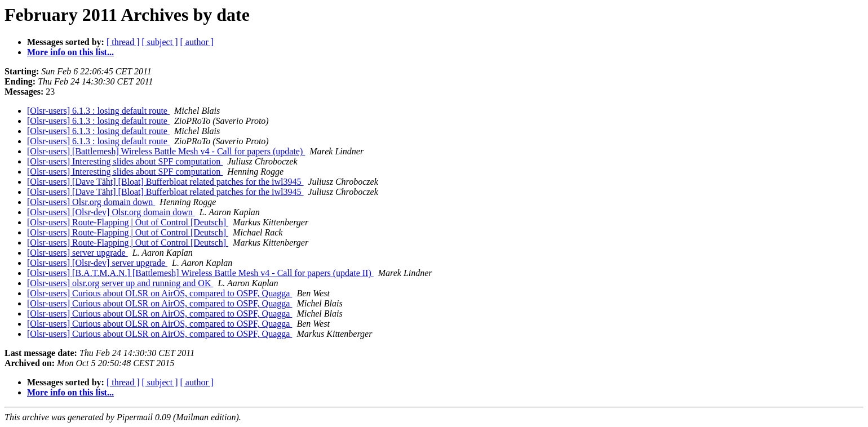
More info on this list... (70, 52)
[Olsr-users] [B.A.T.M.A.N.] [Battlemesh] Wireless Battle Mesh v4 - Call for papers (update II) (200, 273)
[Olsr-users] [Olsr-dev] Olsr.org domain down (111, 212)
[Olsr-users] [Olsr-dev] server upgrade (97, 263)
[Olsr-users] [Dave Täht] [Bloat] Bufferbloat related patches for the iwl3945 (165, 182)
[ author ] (197, 42)
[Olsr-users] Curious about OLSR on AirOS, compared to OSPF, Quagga (160, 293)
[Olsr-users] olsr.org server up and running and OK (120, 283)
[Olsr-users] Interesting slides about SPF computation (125, 161)
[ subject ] (160, 42)
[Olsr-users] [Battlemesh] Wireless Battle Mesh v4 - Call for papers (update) (166, 151)
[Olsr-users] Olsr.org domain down (91, 202)
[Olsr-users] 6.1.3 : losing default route (98, 111)
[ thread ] (123, 42)
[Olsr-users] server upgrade (77, 253)
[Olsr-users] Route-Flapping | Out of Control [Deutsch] (128, 222)
